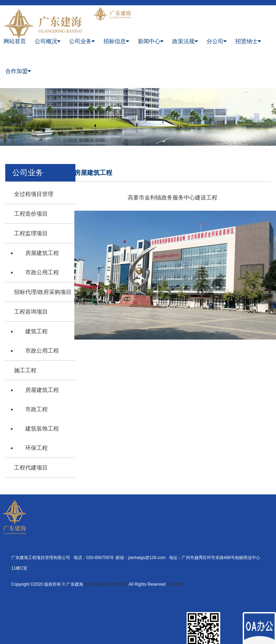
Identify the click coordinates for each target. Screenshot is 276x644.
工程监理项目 (31, 233)
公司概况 (48, 41)
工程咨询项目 (31, 312)
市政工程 (36, 409)
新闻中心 (151, 41)
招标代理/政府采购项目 (43, 292)
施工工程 (25, 370)
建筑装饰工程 (42, 429)
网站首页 (15, 41)
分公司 (217, 41)
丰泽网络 (175, 584)
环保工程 (36, 448)
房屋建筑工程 (42, 253)
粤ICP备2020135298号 (106, 584)
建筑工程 (36, 331)
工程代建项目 (31, 468)
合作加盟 (18, 71)
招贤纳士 (248, 41)
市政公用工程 (42, 272)
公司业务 (82, 41)
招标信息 (116, 41)
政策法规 (185, 41)
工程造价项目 (31, 214)
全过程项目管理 (34, 194)
